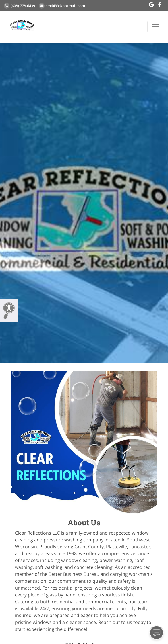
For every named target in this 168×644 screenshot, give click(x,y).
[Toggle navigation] (155, 27)
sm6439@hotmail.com (62, 6)
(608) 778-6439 (19, 6)
